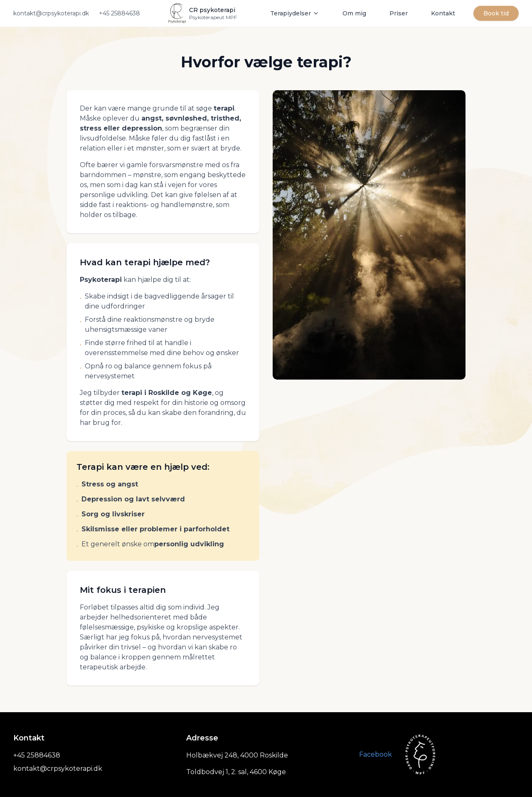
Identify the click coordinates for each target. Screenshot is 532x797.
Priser (399, 13)
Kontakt (443, 13)
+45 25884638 (119, 13)
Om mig (354, 13)
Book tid (496, 13)
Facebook (376, 754)
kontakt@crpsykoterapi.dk (51, 13)
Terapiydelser (295, 13)
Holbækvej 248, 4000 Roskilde (237, 755)
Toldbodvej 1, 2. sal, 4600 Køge (236, 772)
